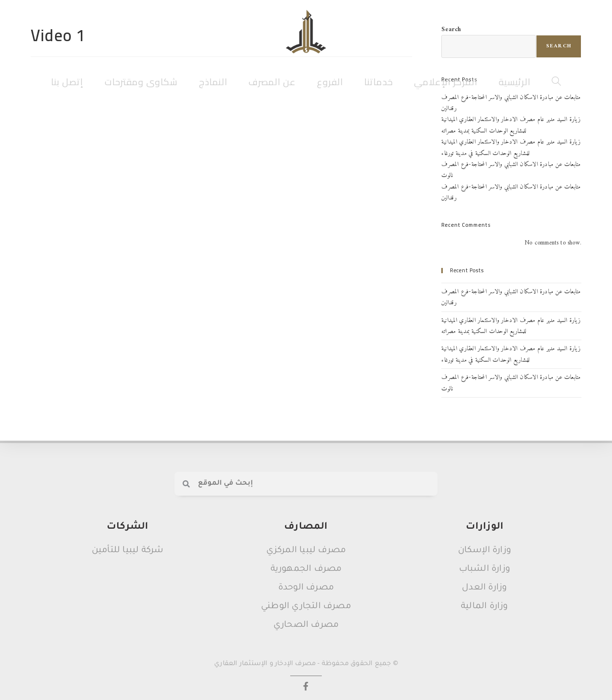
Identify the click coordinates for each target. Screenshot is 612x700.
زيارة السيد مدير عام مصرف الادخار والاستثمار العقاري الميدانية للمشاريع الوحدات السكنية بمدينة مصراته (511, 125)
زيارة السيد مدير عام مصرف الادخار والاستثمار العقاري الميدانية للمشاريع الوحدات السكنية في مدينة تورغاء (511, 147)
